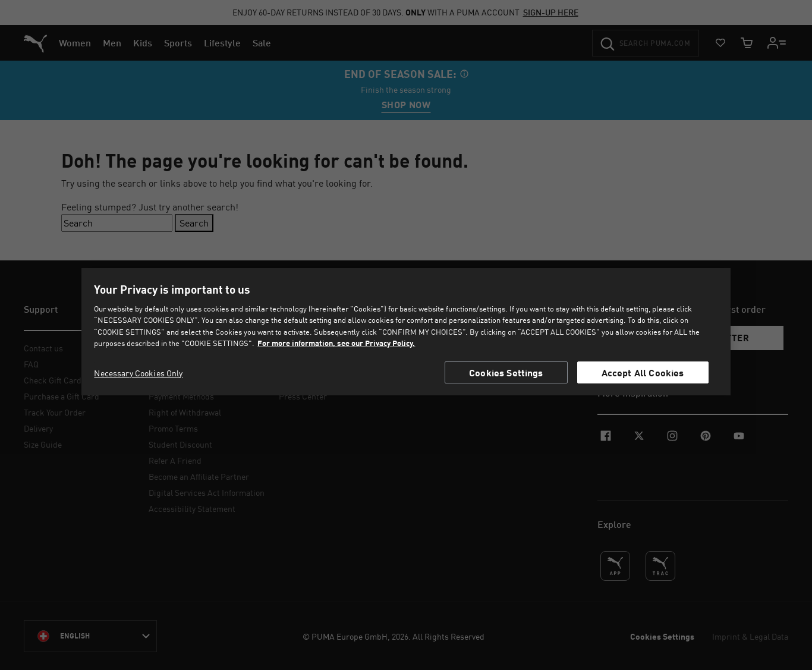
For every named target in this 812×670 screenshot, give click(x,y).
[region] (406, 332)
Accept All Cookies (643, 372)
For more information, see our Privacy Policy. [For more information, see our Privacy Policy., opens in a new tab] (336, 343)
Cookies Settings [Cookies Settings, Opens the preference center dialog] (506, 372)
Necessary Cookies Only (138, 373)
